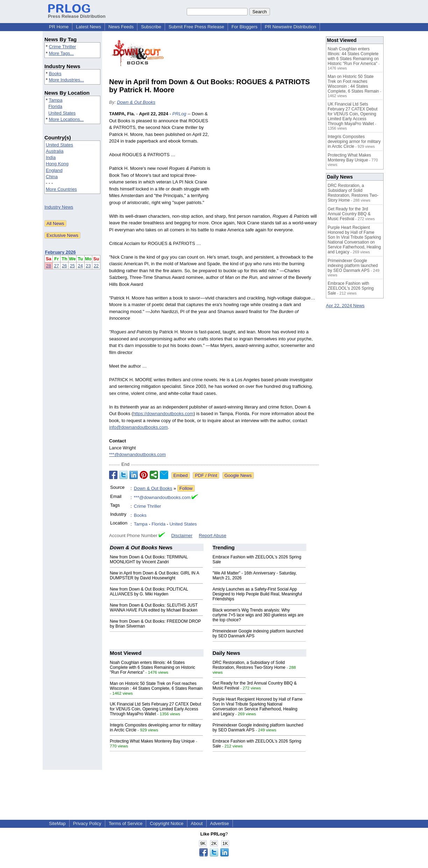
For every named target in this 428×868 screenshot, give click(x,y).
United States (62, 113)
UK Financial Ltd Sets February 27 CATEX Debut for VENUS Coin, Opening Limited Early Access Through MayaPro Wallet (155, 709)
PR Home (59, 27)
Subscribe (151, 27)
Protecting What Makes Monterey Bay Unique (152, 741)
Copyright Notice (166, 823)
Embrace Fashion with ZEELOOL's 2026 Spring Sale (351, 288)
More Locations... (66, 119)
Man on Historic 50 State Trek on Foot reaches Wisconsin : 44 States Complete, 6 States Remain (156, 686)
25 (72, 266)
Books (55, 74)
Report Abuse (212, 536)
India (51, 157)
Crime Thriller (63, 47)
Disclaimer (182, 536)
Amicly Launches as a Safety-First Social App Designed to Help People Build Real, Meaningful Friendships (257, 594)
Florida (55, 106)
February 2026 (60, 252)
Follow (186, 488)
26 (64, 266)
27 (56, 266)
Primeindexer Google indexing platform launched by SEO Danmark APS (353, 266)
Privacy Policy (87, 823)
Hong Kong (57, 164)
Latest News (88, 27)
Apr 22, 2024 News (345, 306)
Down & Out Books (136, 102)
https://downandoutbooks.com (163, 414)
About (197, 823)
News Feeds (121, 27)
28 (49, 266)
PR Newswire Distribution (290, 27)
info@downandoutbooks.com (138, 427)
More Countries (61, 189)
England (54, 170)
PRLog (179, 114)
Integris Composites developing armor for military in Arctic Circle (354, 142)
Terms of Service (126, 823)
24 (80, 266)
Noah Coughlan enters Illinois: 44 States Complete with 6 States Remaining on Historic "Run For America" (152, 667)
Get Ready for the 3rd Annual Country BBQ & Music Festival (349, 214)
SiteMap (57, 823)
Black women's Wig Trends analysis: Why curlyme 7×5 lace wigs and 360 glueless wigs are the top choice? (258, 615)
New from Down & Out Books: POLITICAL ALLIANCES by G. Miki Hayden (149, 592)
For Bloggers (244, 27)
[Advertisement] (266, 162)
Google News (238, 475)
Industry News (59, 207)
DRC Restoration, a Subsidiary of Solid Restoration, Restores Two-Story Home (249, 665)
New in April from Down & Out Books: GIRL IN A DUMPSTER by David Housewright (154, 576)
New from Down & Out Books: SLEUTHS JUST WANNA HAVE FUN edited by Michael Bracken (154, 608)
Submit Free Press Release (196, 27)
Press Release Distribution (77, 14)
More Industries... (66, 80)
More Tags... (61, 53)
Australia (55, 151)
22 (96, 266)
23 (88, 266)
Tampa (55, 100)
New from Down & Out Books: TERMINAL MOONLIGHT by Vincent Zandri (149, 559)
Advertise (220, 823)
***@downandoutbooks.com (137, 454)
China (52, 177)
